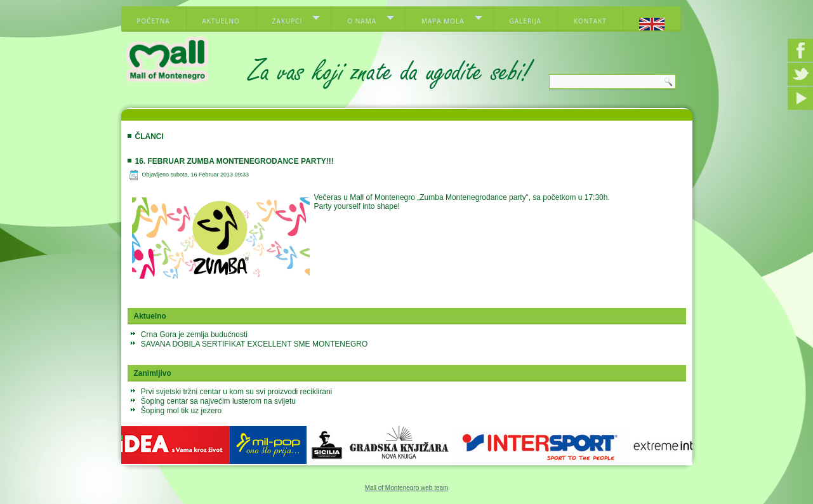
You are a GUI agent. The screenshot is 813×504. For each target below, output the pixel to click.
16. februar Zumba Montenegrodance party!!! (235, 161)
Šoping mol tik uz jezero (181, 411)
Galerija (525, 21)
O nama (362, 21)
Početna (154, 21)
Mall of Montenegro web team (407, 488)
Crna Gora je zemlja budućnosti (194, 335)
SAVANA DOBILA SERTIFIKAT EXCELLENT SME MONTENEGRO (254, 344)
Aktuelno (221, 21)
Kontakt (590, 21)
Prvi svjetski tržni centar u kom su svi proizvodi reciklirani (236, 392)
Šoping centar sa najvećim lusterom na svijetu (218, 401)
